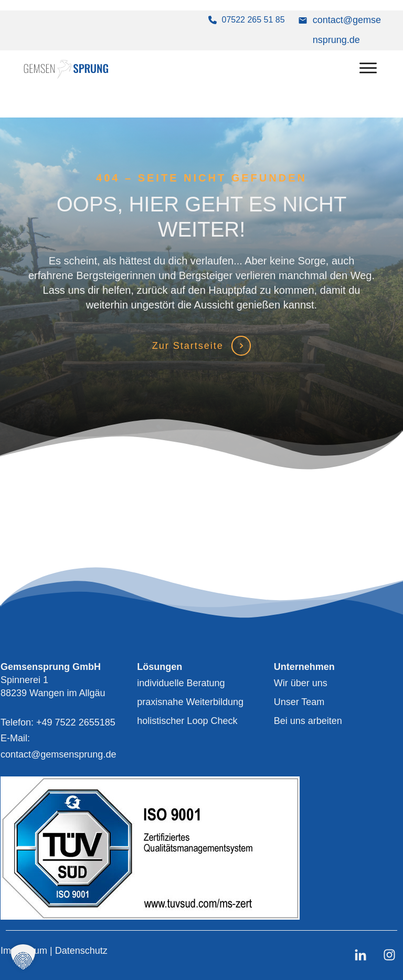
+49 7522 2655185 (76, 722)
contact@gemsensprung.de (58, 754)
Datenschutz (81, 951)
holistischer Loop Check (187, 721)
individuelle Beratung (181, 683)
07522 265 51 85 (253, 20)
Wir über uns (301, 683)
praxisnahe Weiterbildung (190, 702)
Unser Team (299, 702)
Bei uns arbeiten (308, 721)
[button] (23, 957)
